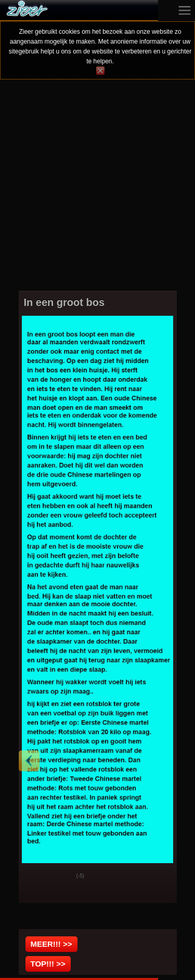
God (35, 877)
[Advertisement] (97, 192)
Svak (61, 877)
